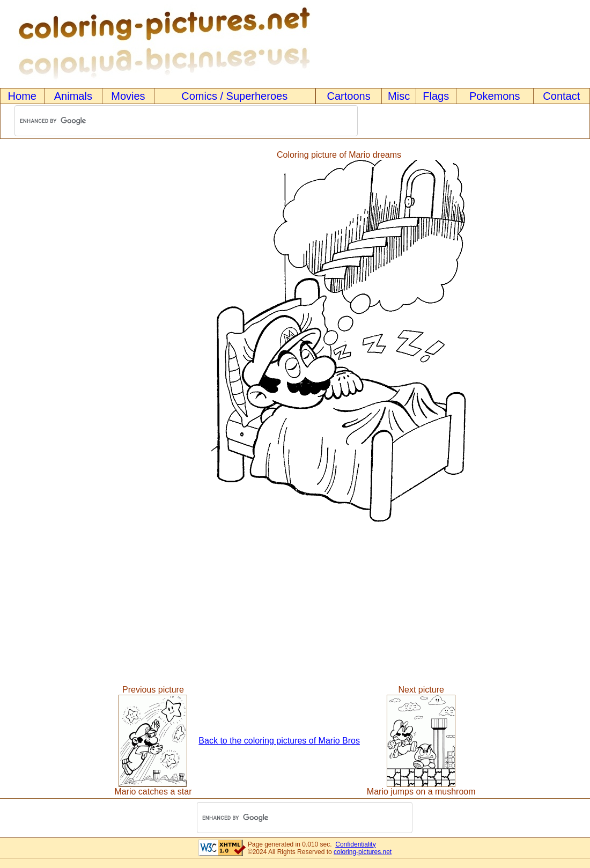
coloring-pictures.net (363, 852)
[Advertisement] (45, 336)
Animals (73, 96)
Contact (561, 96)
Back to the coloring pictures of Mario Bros (279, 741)
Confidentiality (355, 844)
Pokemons (495, 96)
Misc (399, 96)
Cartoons (349, 96)
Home (22, 96)
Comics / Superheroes (234, 96)
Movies (128, 96)
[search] (172, 121)
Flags (436, 96)
